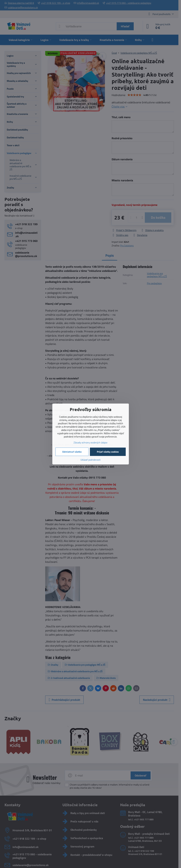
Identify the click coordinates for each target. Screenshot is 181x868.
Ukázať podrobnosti (90, 460)
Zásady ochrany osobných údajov (90, 442)
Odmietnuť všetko (72, 452)
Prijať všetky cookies (108, 452)
